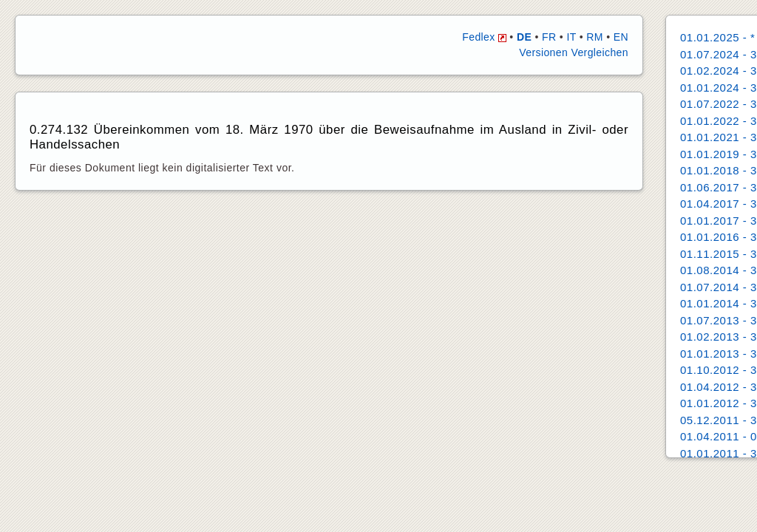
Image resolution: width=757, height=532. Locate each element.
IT (571, 37)
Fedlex (484, 37)
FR (549, 37)
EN (621, 37)
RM (595, 37)
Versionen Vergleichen (574, 52)
